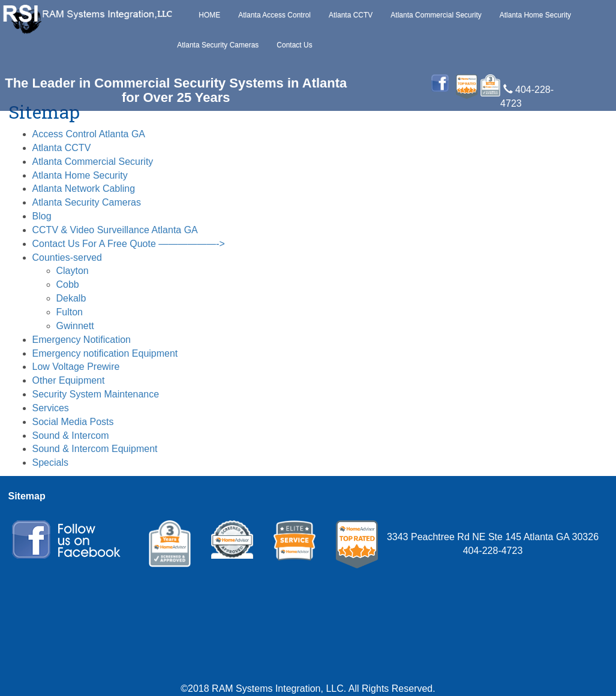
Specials (50, 463)
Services (51, 408)
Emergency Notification (82, 340)
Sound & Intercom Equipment (95, 449)
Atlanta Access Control (274, 15)
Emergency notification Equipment (105, 353)
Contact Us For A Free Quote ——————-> (129, 244)
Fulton (70, 312)
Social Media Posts (73, 422)
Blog (42, 216)
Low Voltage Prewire (76, 367)
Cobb (68, 284)
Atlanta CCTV (351, 15)
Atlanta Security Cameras (218, 45)
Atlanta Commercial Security (436, 15)
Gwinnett (75, 326)
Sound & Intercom (71, 436)
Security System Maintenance (96, 394)
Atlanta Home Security (535, 15)
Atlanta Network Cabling (84, 189)
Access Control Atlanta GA (89, 134)
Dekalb (71, 298)
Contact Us (294, 45)
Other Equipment (69, 380)
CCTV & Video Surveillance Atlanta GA (115, 230)
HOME (209, 15)
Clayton (73, 271)
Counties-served (67, 257)
